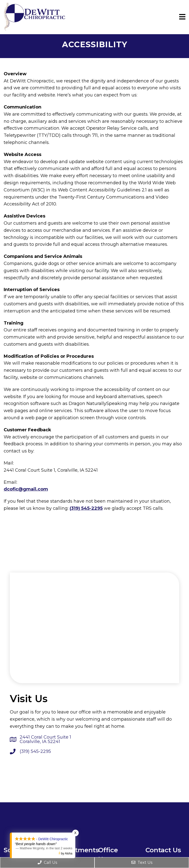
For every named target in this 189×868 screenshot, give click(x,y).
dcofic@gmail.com (26, 489)
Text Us (142, 862)
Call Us (47, 862)
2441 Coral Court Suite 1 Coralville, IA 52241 (45, 739)
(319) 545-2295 (86, 508)
